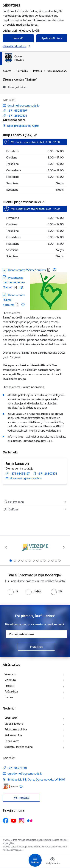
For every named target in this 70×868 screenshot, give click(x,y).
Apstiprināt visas (52, 38)
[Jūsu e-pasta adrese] (36, 634)
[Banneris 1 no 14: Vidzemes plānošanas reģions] (35, 547)
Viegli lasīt (11, 718)
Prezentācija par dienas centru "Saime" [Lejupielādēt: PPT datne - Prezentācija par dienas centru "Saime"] (14, 283)
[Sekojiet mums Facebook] (6, 821)
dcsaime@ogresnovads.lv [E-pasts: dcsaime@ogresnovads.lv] (23, 106)
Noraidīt (18, 38)
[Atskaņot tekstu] (18, 87)
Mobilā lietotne (14, 724)
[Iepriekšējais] (6, 547)
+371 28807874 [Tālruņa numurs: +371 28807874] (17, 116)
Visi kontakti (22, 798)
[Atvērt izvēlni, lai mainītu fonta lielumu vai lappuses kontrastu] (52, 861)
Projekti (9, 686)
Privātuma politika (16, 729)
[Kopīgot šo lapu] (35, 509)
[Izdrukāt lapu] (35, 502)
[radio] (13, 591)
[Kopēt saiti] (35, 135)
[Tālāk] (64, 547)
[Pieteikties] (36, 647)
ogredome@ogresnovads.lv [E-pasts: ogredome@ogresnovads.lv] (25, 774)
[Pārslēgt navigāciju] (35, 860)
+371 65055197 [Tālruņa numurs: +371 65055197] (17, 111)
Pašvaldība (11, 691)
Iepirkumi (10, 680)
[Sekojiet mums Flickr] (30, 820)
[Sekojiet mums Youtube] (14, 820)
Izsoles (9, 697)
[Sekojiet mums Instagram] (22, 821)
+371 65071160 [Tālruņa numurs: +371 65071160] (17, 768)
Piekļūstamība (13, 735)
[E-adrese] (10, 786)
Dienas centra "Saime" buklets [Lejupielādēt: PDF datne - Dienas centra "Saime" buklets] (27, 270)
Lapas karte (12, 741)
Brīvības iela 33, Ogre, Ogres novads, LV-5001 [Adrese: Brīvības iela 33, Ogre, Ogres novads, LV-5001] (36, 779)
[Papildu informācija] (55, 270)
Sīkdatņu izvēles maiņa (19, 747)
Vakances (10, 674)
